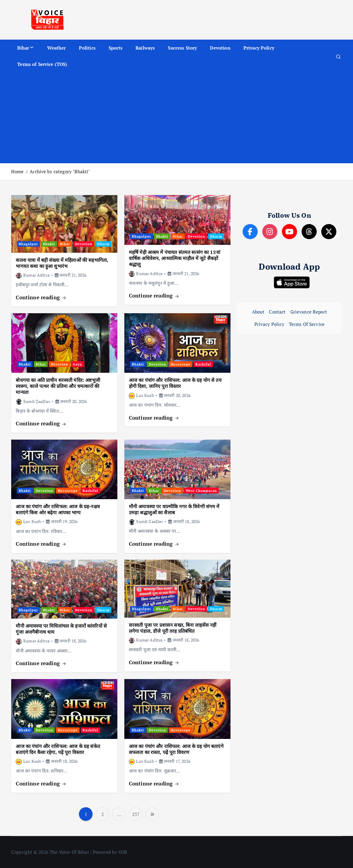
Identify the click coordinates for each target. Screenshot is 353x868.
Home (17, 171)
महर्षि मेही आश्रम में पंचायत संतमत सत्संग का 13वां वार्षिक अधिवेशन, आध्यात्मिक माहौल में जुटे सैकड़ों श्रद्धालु (175, 258)
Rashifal (203, 364)
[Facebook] (250, 232)
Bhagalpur (28, 244)
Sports (116, 48)
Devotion (220, 48)
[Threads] (309, 232)
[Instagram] (270, 232)
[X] (329, 232)
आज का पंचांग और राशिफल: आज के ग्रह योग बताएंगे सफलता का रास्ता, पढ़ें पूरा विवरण (176, 749)
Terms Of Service (307, 324)
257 (136, 814)
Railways (145, 48)
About (258, 312)
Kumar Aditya (33, 275)
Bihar (23, 48)
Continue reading (41, 297)
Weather (57, 48)
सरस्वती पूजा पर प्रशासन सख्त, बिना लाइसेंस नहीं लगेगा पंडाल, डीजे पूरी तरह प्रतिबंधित (173, 628)
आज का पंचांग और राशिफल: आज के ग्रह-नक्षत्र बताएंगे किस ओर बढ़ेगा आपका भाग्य (58, 509)
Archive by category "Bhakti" (60, 171)
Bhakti (49, 244)
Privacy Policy (259, 48)
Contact (277, 312)
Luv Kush (141, 395)
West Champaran (201, 491)
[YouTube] (289, 232)
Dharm (103, 244)
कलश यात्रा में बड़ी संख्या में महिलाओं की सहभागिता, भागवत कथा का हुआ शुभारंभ (62, 263)
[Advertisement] (177, 118)
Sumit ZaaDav (33, 401)
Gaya (77, 364)
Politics (87, 48)
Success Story (182, 48)
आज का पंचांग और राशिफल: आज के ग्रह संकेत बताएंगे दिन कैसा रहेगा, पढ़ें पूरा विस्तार (58, 749)
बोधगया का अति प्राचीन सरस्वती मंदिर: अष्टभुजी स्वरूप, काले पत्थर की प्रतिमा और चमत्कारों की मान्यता (58, 386)
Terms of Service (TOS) (42, 64)
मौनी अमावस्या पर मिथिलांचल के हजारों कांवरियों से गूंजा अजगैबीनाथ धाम (61, 629)
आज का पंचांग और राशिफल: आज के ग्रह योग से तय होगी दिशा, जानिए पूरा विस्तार (175, 383)
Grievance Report (309, 312)
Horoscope (181, 364)
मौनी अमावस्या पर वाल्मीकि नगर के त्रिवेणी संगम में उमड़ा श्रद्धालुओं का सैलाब (174, 509)
